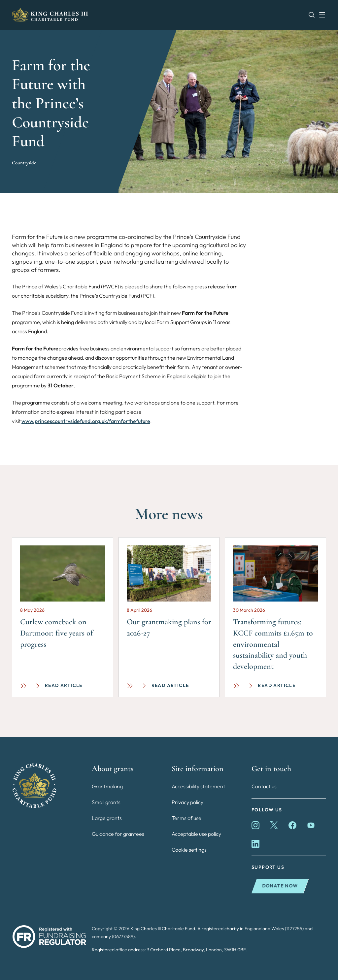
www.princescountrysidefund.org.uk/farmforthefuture (86, 421)
